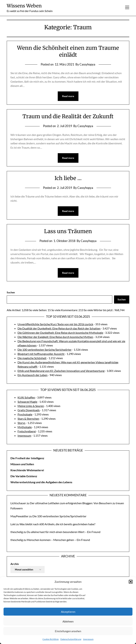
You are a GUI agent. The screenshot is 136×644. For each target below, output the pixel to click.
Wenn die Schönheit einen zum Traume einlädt (68, 51)
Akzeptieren (68, 612)
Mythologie (25, 427)
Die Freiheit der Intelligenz (27, 458)
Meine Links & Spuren (31, 406)
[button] (131, 582)
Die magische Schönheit (32, 358)
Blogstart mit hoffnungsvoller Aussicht (41, 354)
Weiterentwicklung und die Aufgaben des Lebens (41, 482)
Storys (21, 423)
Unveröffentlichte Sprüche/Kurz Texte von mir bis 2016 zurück (55, 324)
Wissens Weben (24, 6)
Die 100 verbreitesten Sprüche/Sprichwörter (45, 350)
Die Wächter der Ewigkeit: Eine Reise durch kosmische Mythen (55, 337)
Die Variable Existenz (24, 476)
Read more (68, 96)
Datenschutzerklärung (71, 639)
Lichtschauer (18, 503)
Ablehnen (68, 621)
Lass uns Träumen (68, 231)
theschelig (17, 532)
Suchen (11, 292)
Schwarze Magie (27, 402)
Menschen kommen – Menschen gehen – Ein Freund (58, 540)
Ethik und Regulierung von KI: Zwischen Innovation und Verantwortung (61, 371)
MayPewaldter (19, 516)
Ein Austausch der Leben (32, 375)
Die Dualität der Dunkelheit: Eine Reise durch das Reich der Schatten (59, 328)
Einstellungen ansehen (68, 631)
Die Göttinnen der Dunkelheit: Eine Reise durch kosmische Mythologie (60, 333)
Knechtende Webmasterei (27, 470)
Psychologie (25, 414)
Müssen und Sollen (22, 464)
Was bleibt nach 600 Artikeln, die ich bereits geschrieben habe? (57, 524)
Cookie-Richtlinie (51, 639)
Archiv (15, 564)
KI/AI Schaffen (26, 397)
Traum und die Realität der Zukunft (68, 116)
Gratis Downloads (29, 410)
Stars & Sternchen (28, 419)
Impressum (88, 639)
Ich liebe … (68, 178)
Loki (13, 524)
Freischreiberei (27, 431)
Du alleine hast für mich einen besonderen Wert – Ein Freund (64, 532)
